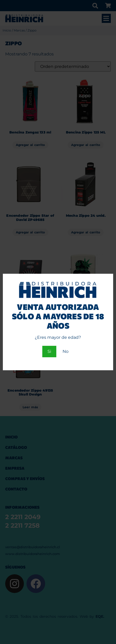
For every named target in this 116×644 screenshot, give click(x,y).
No (66, 351)
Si (49, 351)
